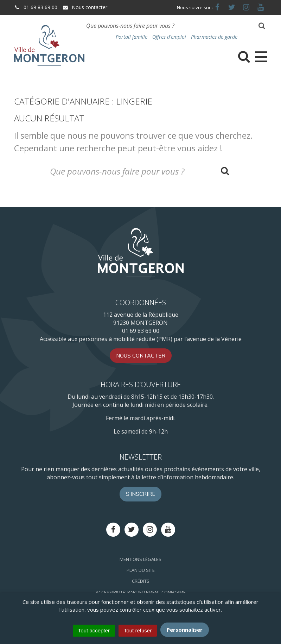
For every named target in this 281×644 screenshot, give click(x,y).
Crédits (141, 581)
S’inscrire (140, 494)
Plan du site (141, 570)
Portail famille (132, 37)
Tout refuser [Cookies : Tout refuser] (138, 630)
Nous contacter (85, 7)
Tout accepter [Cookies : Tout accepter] (94, 630)
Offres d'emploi (169, 37)
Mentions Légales (140, 559)
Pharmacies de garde (214, 37)
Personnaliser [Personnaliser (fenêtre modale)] (185, 630)
